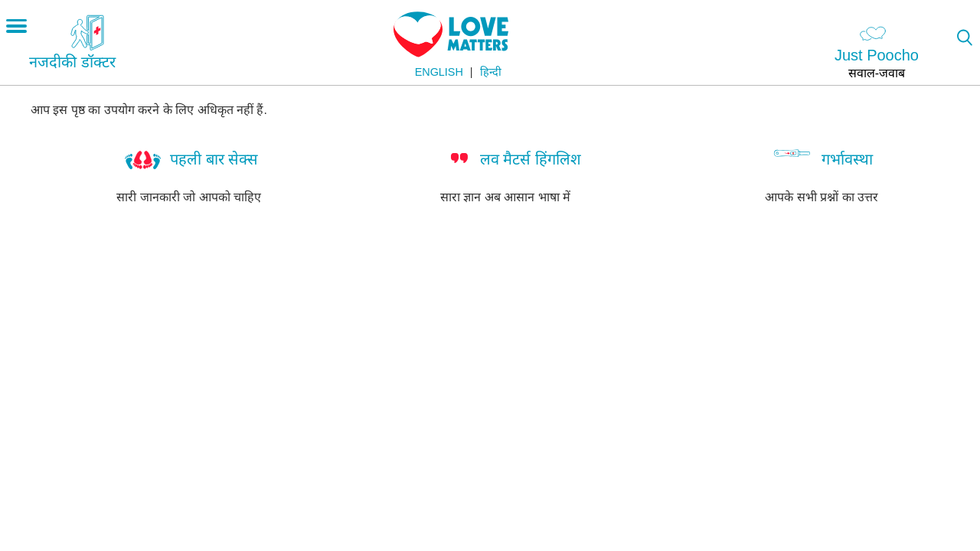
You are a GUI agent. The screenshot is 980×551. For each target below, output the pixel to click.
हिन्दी (491, 72)
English (439, 72)
